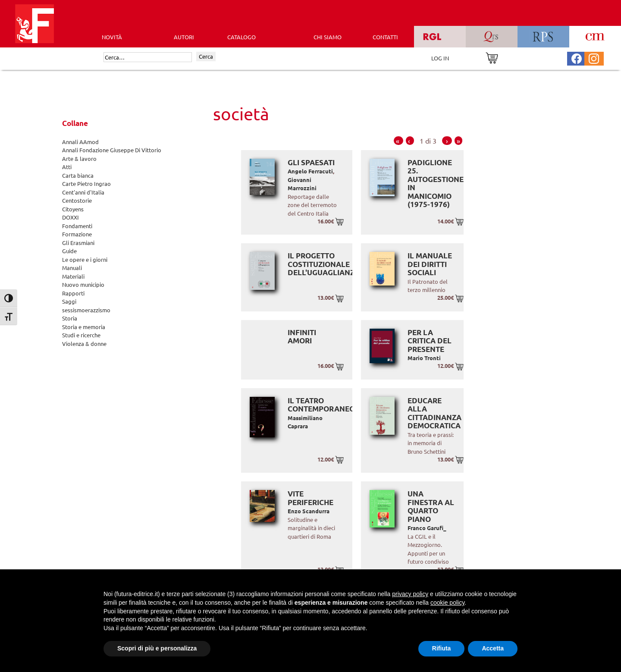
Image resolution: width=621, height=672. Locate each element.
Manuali (72, 268)
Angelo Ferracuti (310, 171)
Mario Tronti (424, 358)
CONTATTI (385, 37)
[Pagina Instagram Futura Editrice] (594, 58)
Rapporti (73, 293)
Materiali (73, 276)
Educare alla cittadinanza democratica (434, 413)
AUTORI (184, 37)
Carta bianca (78, 175)
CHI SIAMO (328, 37)
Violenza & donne (84, 344)
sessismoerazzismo (86, 310)
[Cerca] (148, 57)
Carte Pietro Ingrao (86, 184)
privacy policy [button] (410, 594)
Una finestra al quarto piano (431, 506)
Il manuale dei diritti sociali (430, 264)
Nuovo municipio (83, 284)
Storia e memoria (84, 327)
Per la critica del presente (430, 341)
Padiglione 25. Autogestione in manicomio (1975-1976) (436, 184)
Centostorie (77, 200)
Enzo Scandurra (309, 511)
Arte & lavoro (79, 159)
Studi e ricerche (81, 335)
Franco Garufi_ (427, 528)
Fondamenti (77, 226)
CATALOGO (241, 37)
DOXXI (71, 217)
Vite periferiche (310, 498)
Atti (67, 167)
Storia (70, 318)
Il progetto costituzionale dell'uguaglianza (324, 264)
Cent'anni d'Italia (83, 192)
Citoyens (73, 209)
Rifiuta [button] (442, 648)
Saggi (69, 301)
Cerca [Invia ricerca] (206, 56)
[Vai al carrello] (492, 57)
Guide (69, 251)
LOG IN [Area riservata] (440, 58)
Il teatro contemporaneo (321, 405)
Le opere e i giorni (85, 259)
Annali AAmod (80, 142)
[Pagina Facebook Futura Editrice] (577, 58)
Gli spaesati (311, 162)
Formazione (77, 234)
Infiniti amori (302, 337)
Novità (112, 37)
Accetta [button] (493, 648)
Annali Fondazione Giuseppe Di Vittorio (112, 150)
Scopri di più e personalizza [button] (157, 648)
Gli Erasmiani (78, 243)
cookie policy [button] (447, 603)
